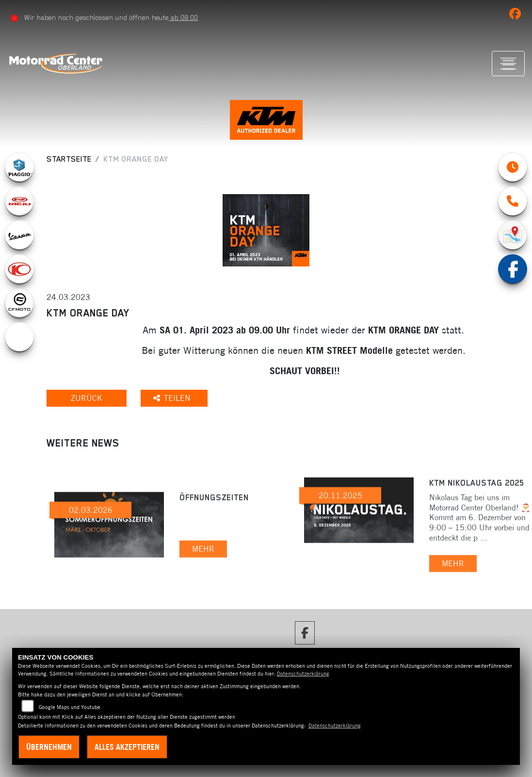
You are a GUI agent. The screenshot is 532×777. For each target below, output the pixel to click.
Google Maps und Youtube (70, 707)
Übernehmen (49, 747)
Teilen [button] (173, 398)
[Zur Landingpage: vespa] (19, 235)
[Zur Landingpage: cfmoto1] (19, 303)
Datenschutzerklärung (303, 674)
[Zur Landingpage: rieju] (19, 201)
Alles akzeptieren (127, 747)
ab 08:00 (183, 17)
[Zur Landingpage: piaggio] (19, 167)
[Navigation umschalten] (508, 64)
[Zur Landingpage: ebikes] (19, 337)
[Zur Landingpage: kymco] (19, 269)
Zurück (87, 398)
